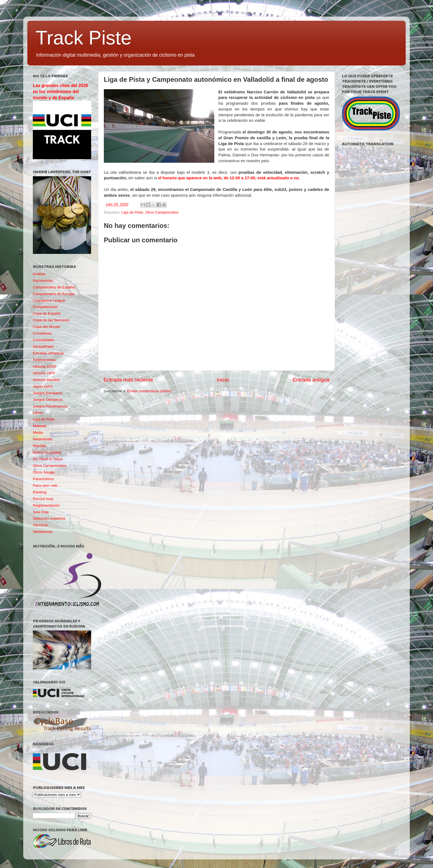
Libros (38, 413)
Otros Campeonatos (162, 212)
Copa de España (47, 313)
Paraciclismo (43, 479)
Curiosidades (44, 340)
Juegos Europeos (47, 393)
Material (39, 426)
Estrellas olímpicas (48, 353)
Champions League (49, 300)
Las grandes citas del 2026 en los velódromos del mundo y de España (60, 92)
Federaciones (44, 360)
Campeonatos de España (54, 287)
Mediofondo (43, 439)
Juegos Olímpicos (48, 400)
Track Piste (84, 38)
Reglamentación (46, 505)
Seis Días (41, 512)
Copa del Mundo (47, 327)
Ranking (40, 492)
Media (38, 432)
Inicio (223, 380)
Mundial (39, 446)
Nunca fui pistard (47, 452)
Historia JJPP (44, 373)
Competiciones (45, 307)
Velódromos (43, 532)
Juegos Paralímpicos (50, 406)
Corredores (42, 333)
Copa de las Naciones (51, 320)
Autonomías (43, 281)
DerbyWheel (43, 347)
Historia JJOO (44, 366)
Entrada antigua (311, 380)
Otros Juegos (44, 472)
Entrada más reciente (128, 380)
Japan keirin (43, 386)
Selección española (49, 518)
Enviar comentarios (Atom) (149, 391)
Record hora (43, 499)
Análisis (39, 274)
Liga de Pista (132, 212)
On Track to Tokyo (48, 459)
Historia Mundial (46, 380)
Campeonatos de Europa (54, 294)
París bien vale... (47, 486)
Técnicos (40, 525)
